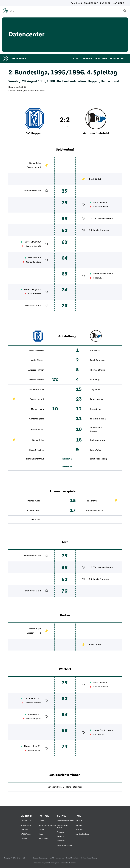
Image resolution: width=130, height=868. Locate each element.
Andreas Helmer (36, 370)
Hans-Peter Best (36, 91)
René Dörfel (95, 179)
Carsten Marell (34, 167)
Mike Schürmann (98, 419)
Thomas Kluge (31, 290)
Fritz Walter (99, 278)
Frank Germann (101, 207)
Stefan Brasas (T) (36, 350)
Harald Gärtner (37, 360)
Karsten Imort (31, 242)
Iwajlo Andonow (101, 230)
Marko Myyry (37, 409)
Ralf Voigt (95, 380)
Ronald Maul (96, 409)
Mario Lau (33, 258)
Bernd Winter (30, 191)
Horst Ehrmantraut (35, 459)
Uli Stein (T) (96, 350)
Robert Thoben (37, 450)
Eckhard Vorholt (33, 246)
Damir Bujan (35, 163)
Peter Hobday (97, 399)
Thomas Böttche (36, 389)
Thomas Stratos (97, 370)
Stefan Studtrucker (102, 274)
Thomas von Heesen (103, 218)
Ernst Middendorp (99, 459)
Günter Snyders (33, 262)
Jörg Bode (95, 389)
